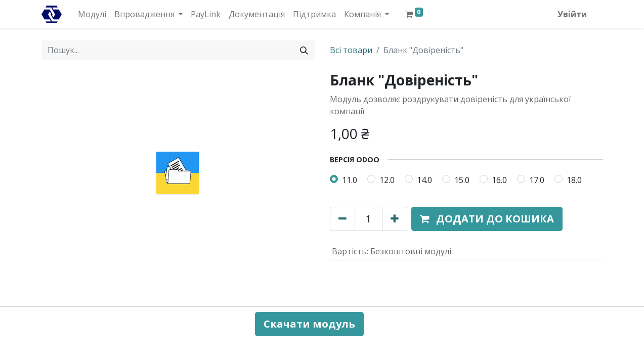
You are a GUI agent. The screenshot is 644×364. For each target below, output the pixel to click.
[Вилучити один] (342, 219)
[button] (487, 219)
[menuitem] (92, 14)
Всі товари (351, 50)
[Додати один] (395, 219)
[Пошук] (304, 50)
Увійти (572, 14)
